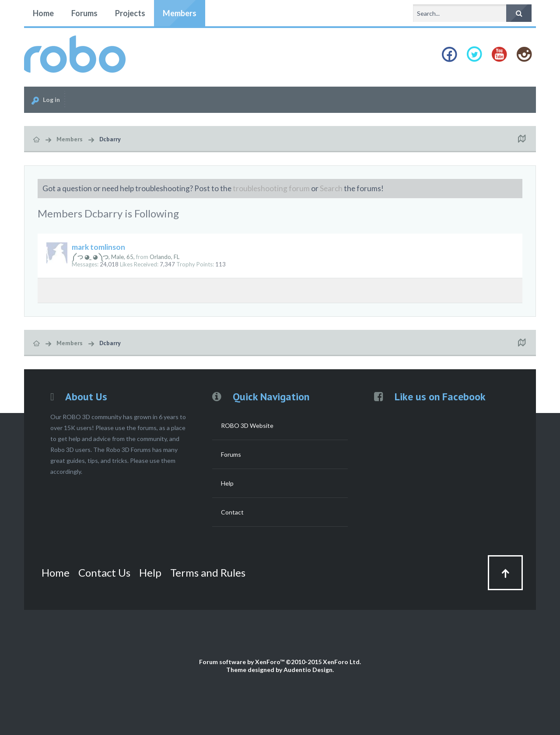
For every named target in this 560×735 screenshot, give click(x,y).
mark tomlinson (98, 247)
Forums (84, 13)
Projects (130, 13)
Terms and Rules (208, 572)
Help (227, 483)
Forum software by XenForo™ (280, 662)
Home (43, 13)
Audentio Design (308, 670)
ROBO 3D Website (247, 425)
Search (331, 188)
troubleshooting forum (271, 188)
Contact (232, 512)
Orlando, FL (164, 257)
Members (180, 13)
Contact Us (104, 572)
